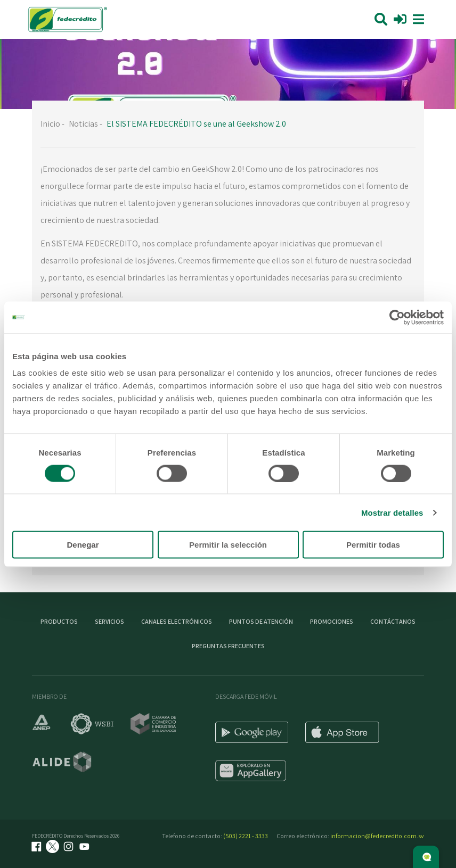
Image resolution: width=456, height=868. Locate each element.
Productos (59, 621)
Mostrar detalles (392, 512)
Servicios (109, 621)
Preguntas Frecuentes (228, 646)
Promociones (332, 621)
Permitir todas (373, 545)
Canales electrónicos (177, 621)
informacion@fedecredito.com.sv (377, 836)
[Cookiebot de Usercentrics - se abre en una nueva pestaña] (397, 317)
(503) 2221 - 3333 (246, 836)
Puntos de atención (261, 621)
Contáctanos (393, 621)
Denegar (83, 545)
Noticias (83, 124)
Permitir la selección (228, 545)
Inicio (50, 124)
